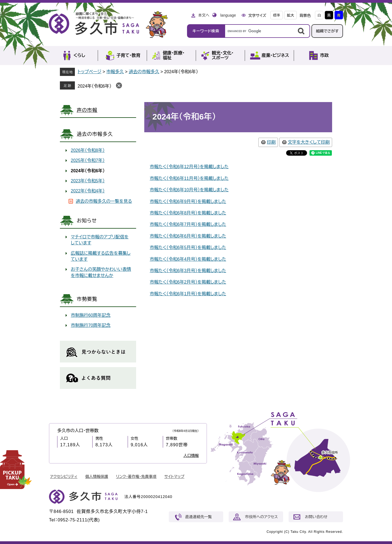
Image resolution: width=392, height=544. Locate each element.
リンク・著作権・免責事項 (136, 477)
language (228, 15)
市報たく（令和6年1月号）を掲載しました (188, 294)
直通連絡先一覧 (198, 517)
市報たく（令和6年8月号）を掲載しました (188, 213)
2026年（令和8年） (88, 150)
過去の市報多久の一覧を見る (104, 201)
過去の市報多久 (144, 72)
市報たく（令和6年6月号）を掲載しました (188, 236)
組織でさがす (327, 31)
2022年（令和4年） (88, 191)
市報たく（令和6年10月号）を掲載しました (189, 190)
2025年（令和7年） (88, 160)
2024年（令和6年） (95, 86)
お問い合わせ (316, 517)
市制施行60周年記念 (91, 315)
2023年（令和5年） (88, 181)
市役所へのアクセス (261, 517)
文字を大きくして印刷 (309, 142)
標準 (277, 15)
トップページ (89, 72)
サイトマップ (174, 477)
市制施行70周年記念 (91, 325)
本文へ (204, 15)
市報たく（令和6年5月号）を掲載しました (188, 248)
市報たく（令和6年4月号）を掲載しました (188, 259)
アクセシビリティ (64, 477)
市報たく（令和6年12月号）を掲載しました (189, 167)
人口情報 (191, 456)
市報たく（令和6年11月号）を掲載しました (189, 178)
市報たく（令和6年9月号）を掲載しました (188, 202)
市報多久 (115, 72)
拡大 (290, 15)
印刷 (271, 142)
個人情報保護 (97, 477)
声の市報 (87, 110)
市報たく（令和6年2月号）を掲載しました (188, 282)
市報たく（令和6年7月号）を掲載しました (188, 224)
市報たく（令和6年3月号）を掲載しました (188, 271)
